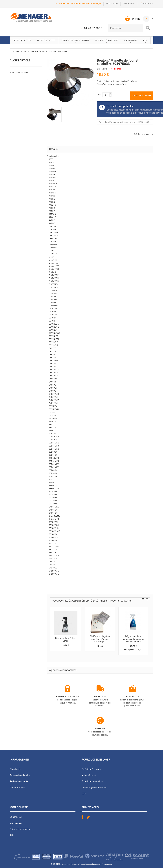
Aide (12, 835)
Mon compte (112, 4)
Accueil (16, 51)
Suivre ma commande (20, 829)
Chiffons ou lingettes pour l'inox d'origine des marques (100, 639)
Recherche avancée (19, 781)
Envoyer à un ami (146, 134)
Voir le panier (16, 823)
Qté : (99, 95)
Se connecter (16, 817)
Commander (129, 4)
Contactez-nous (17, 788)
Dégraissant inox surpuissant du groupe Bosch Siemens (133, 639)
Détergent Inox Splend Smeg (66, 639)
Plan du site (15, 769)
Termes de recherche (20, 775)
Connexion (148, 4)
